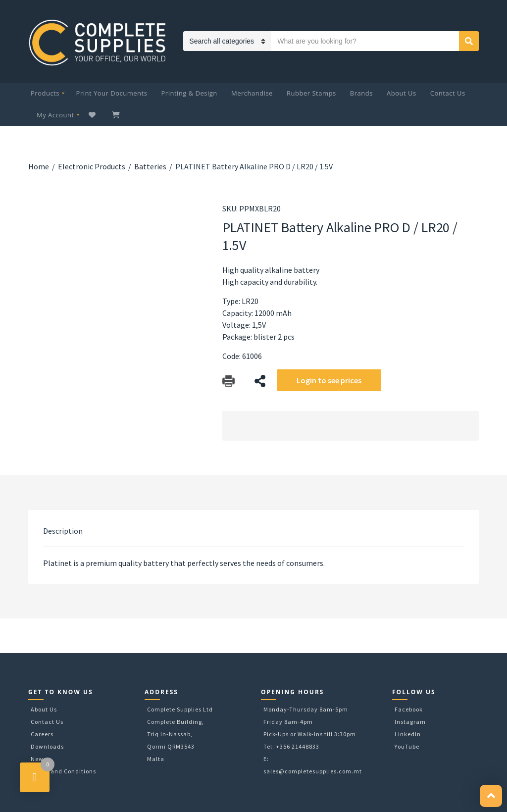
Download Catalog (228, 381)
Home (39, 166)
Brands (361, 93)
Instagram (410, 722)
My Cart (117, 115)
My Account (55, 115)
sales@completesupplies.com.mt (313, 771)
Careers (42, 734)
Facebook (409, 709)
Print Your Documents (112, 93)
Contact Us (448, 93)
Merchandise (252, 93)
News (39, 759)
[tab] (63, 531)
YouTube (407, 746)
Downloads (47, 746)
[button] (491, 796)
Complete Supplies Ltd (180, 709)
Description (63, 531)
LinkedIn (408, 734)
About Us (402, 93)
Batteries (150, 166)
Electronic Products (92, 166)
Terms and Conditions (63, 771)
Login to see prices (329, 380)
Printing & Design (189, 93)
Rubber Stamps (311, 93)
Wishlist (93, 115)
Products (45, 93)
